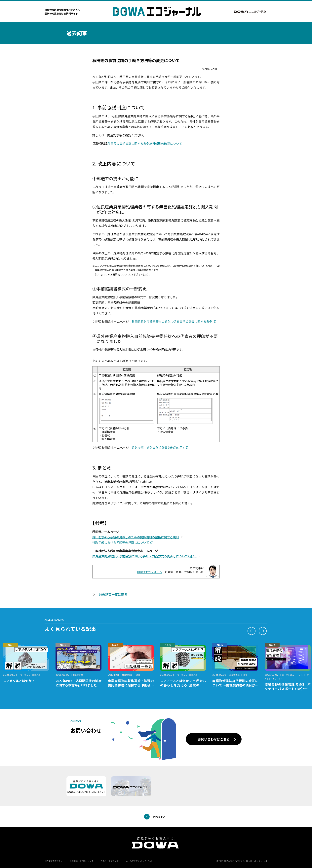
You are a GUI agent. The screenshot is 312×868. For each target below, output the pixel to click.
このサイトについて (110, 861)
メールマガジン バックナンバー (140, 861)
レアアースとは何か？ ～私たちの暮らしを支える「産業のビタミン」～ (183, 685)
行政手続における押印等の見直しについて (121, 542)
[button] (252, 631)
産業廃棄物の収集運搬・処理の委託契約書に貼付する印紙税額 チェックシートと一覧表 (132, 685)
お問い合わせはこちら (214, 739)
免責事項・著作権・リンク (82, 861)
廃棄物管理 (78, 675)
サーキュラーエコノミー (31, 675)
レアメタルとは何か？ (19, 681)
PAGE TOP (160, 817)
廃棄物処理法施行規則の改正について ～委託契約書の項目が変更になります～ (235, 685)
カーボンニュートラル (292, 675)
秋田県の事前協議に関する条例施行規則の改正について (145, 143)
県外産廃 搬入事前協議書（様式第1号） (158, 448)
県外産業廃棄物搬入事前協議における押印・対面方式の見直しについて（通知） (145, 556)
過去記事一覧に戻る (113, 594)
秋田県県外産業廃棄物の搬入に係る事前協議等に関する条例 (172, 321)
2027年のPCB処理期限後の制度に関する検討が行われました (78, 683)
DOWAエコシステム (150, 572)
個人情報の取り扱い (54, 861)
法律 (138, 675)
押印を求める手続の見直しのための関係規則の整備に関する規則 (136, 537)
